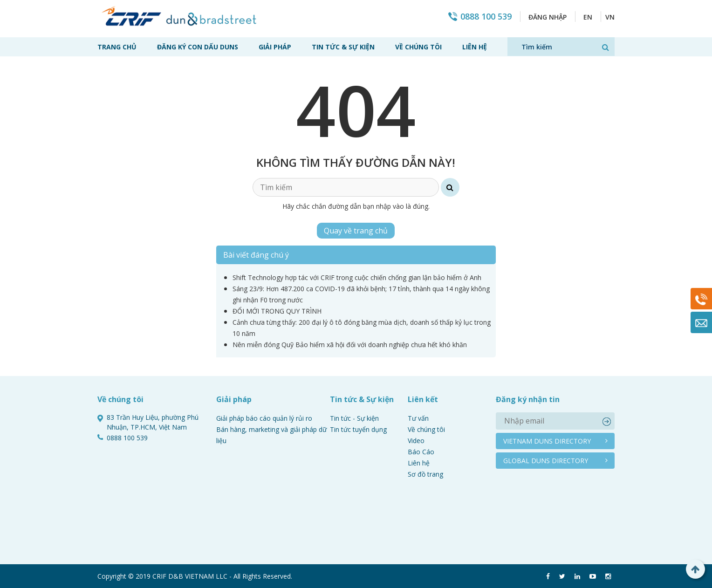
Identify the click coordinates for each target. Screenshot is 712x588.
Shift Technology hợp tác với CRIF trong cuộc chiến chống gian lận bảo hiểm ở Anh (357, 277)
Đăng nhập (548, 17)
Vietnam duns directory (547, 441)
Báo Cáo (421, 452)
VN (610, 17)
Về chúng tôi (418, 47)
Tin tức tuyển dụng (358, 429)
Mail (701, 322)
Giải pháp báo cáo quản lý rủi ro (264, 418)
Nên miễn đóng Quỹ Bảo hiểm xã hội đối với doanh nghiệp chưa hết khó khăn (350, 345)
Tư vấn (418, 418)
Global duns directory (546, 461)
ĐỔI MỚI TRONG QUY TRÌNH (277, 311)
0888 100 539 (486, 17)
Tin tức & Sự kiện (343, 47)
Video (416, 441)
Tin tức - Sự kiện (354, 418)
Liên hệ (475, 47)
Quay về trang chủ (356, 231)
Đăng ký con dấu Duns (198, 47)
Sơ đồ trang (425, 474)
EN (588, 17)
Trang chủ (117, 47)
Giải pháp (275, 47)
